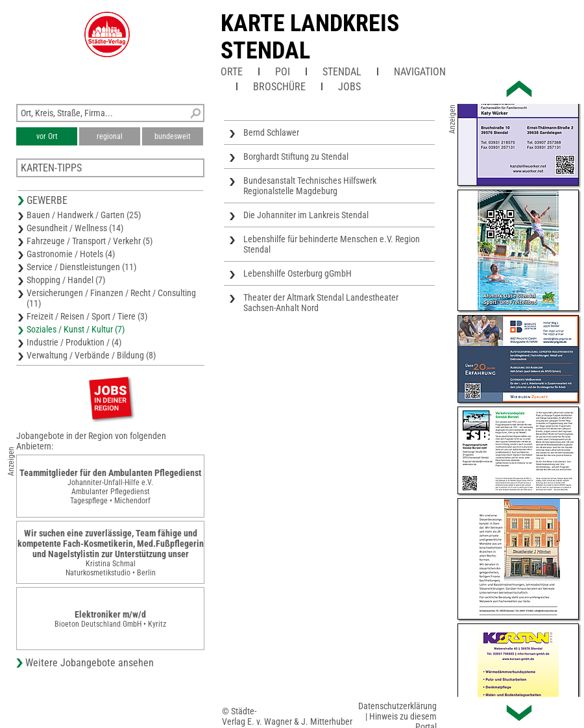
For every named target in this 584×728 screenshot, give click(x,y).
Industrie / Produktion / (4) (74, 342)
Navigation (420, 72)
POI (283, 72)
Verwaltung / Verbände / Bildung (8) (91, 355)
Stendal (342, 72)
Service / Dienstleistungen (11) (81, 267)
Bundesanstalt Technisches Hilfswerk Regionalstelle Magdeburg (310, 186)
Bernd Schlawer (271, 132)
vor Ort (47, 136)
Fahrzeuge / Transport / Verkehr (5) (90, 241)
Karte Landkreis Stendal (310, 37)
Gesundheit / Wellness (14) (75, 228)
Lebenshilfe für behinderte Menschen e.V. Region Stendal (332, 244)
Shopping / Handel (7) (66, 280)
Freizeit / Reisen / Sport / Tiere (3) (87, 316)
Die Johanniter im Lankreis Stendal (306, 215)
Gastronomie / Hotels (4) (71, 254)
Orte (232, 72)
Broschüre (279, 87)
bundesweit (173, 136)
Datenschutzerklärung (397, 706)
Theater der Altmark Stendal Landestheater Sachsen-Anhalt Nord (321, 303)
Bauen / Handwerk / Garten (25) (84, 215)
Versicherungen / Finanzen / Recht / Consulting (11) (111, 298)
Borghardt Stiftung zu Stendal (296, 157)
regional (110, 136)
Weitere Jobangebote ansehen (90, 663)
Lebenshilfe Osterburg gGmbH (298, 273)
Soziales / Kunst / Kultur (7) (76, 329)
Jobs (349, 87)
